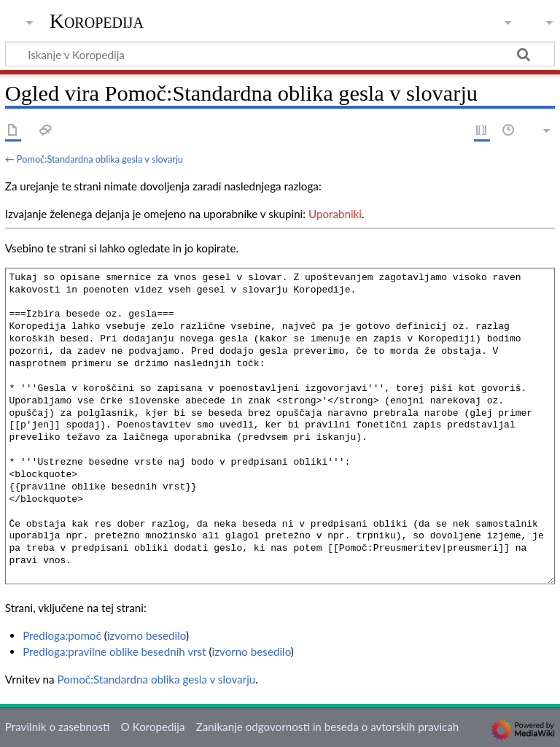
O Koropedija (153, 727)
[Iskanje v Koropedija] (280, 54)
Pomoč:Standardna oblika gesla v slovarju (100, 159)
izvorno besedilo (147, 635)
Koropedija (97, 21)
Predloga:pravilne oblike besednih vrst (114, 651)
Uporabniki (335, 214)
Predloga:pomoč (62, 635)
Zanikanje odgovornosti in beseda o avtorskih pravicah (328, 727)
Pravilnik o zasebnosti (58, 727)
